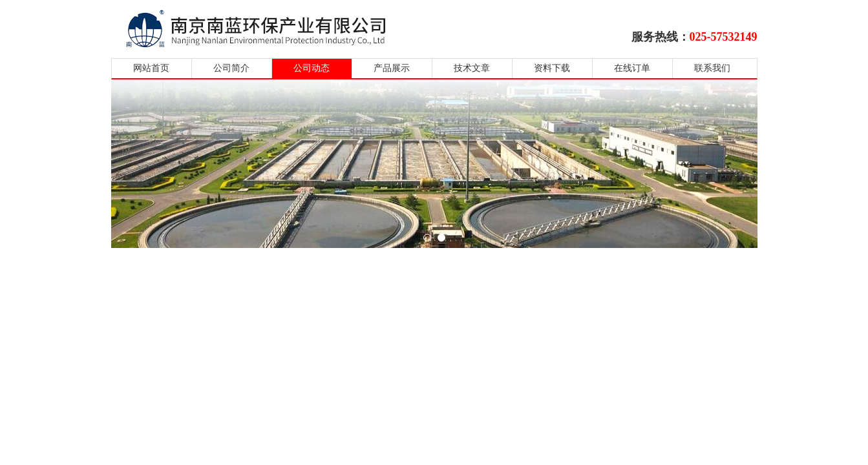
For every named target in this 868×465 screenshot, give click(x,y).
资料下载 (552, 68)
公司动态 (312, 68)
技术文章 (472, 68)
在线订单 (632, 68)
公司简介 (231, 68)
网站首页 (151, 68)
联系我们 (712, 68)
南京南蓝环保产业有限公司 (268, 27)
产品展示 (392, 68)
